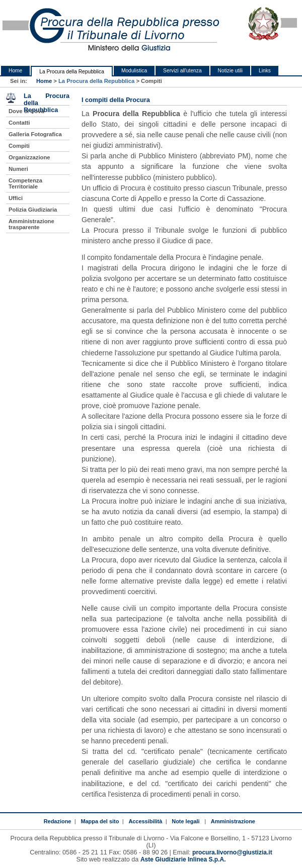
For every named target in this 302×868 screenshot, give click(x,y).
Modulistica (134, 71)
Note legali (185, 821)
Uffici (16, 198)
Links (265, 71)
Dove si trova (26, 111)
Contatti (19, 123)
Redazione (58, 821)
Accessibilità (145, 821)
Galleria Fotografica (35, 134)
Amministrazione (233, 821)
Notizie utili (230, 71)
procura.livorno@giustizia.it (232, 852)
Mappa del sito (100, 821)
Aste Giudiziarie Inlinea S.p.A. (183, 859)
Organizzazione (29, 157)
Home (15, 71)
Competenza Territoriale (25, 183)
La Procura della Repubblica (72, 72)
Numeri (18, 169)
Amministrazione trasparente (31, 224)
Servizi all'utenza (182, 71)
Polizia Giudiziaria (33, 210)
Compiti (19, 146)
